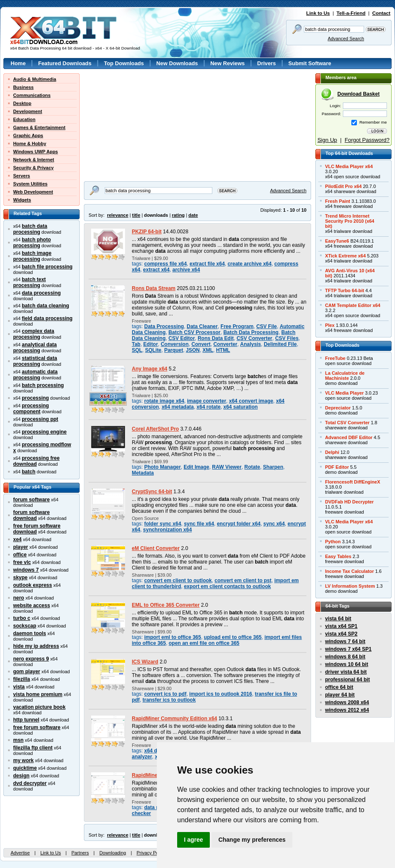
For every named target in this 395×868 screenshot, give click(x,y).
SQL (137, 350)
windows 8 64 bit (345, 657)
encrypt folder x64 (239, 524)
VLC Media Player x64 (349, 166)
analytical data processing (35, 348)
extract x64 (156, 270)
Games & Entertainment (39, 127)
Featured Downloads (65, 63)
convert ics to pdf (165, 694)
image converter (206, 401)
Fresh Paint (338, 201)
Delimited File (280, 344)
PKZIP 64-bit (147, 232)
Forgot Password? (367, 140)
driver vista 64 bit (346, 672)
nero (19, 598)
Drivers (267, 63)
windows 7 (26, 570)
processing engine (45, 432)
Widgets (22, 200)
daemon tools (30, 633)
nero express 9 (31, 659)
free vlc (22, 562)
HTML (223, 350)
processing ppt (40, 419)
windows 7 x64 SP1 (348, 649)
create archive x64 (250, 264)
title (136, 215)
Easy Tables (338, 556)
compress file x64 (165, 264)
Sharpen (273, 467)
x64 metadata (178, 407)
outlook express (33, 585)
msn (18, 740)
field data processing (47, 318)
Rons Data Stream (154, 288)
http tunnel (26, 720)
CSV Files (287, 338)
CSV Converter (254, 338)
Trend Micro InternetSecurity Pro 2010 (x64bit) (350, 221)
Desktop (22, 103)
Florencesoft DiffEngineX (353, 482)
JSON (193, 350)
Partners (80, 853)
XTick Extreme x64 (345, 256)
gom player (27, 672)
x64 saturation (241, 407)
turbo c (22, 618)
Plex (330, 325)
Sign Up (327, 140)
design (21, 776)
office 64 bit (339, 687)
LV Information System (350, 586)
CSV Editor (181, 338)
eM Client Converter (156, 548)
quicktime (25, 768)
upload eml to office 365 (233, 637)
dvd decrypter (30, 783)
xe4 (17, 539)
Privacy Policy (151, 853)
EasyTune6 (337, 241)
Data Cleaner (202, 326)
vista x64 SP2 (341, 634)
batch (29, 472)
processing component (31, 409)
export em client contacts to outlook (227, 586)
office (20, 555)
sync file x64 (199, 524)
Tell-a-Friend (351, 13)
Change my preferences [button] (252, 840)
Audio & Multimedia (35, 79)
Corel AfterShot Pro (155, 429)
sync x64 (274, 524)
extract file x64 (207, 264)
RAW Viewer (227, 467)
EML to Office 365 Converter (166, 605)
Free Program (237, 326)
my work (24, 760)
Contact (381, 13)
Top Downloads (124, 63)
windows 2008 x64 (347, 702)
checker (141, 813)
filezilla (22, 679)
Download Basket (359, 94)
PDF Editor (337, 467)
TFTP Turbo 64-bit (345, 290)
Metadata (143, 473)
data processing (42, 293)
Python (333, 542)
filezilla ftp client (33, 748)
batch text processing (29, 282)
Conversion (175, 344)
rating (178, 215)
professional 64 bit (348, 680)
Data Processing (164, 326)
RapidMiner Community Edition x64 (174, 719)
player (21, 547)
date (193, 215)
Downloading (113, 853)
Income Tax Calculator (349, 571)
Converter (225, 344)
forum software (31, 500)
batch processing (43, 385)
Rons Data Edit (216, 338)
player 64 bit (340, 695)
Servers (22, 176)
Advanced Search (346, 39)
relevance (118, 215)
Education (24, 119)
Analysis (251, 344)
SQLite (153, 350)
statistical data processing (35, 361)
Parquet (174, 350)
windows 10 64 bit (347, 664)
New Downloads (177, 63)
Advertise (20, 853)
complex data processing (34, 334)
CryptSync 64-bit (152, 492)
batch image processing (32, 256)
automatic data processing (35, 375)
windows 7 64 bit (345, 641)
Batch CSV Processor (194, 332)
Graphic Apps (28, 135)
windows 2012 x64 (347, 710)
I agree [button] (193, 840)
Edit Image (196, 467)
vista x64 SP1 (341, 626)
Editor (151, 344)
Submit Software (310, 63)
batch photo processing (32, 243)
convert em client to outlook (178, 581)
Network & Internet (34, 160)
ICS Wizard (145, 662)
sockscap (25, 626)
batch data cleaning (46, 306)
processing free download (36, 461)
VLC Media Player (344, 393)
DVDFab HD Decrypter (349, 502)
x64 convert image (251, 401)
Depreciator (338, 408)
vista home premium (38, 694)
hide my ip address (36, 646)
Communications (32, 95)
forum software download (31, 515)
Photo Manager (162, 467)
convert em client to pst (243, 581)
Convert (201, 344)
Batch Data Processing (251, 332)
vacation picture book (39, 707)
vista (19, 687)
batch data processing (30, 229)
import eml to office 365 (172, 637)
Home (18, 63)
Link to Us (318, 13)
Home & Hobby (30, 144)
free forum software (37, 727)
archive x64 (186, 270)
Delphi (332, 452)
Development (28, 111)
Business (23, 87)
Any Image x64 (150, 369)
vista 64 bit (338, 619)
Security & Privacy (33, 168)
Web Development (33, 192)
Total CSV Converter (347, 423)
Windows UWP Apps (36, 152)
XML (208, 350)
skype (20, 578)
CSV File (267, 326)
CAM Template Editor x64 (353, 305)
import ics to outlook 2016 (221, 694)
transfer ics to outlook (169, 700)
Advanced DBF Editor (349, 437)
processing (36, 398)
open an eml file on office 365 (204, 643)
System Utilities (30, 184)
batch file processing (47, 267)
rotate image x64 (164, 401)
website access (32, 605)
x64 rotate (209, 407)
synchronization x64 (168, 530)
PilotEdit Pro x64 (343, 186)
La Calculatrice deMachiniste (345, 376)
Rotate (252, 467)
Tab (136, 344)
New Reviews (227, 63)
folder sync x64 (163, 524)
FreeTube (335, 358)
